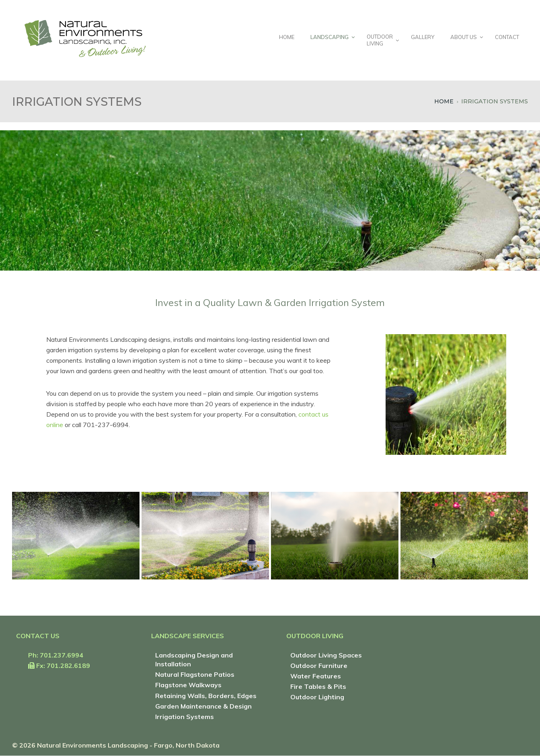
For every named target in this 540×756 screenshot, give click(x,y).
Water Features (316, 676)
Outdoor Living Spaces (326, 655)
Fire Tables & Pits (318, 686)
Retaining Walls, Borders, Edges (206, 696)
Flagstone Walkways (188, 685)
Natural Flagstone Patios (195, 674)
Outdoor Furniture (319, 666)
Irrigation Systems (185, 717)
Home (444, 101)
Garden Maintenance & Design (203, 706)
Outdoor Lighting (317, 697)
